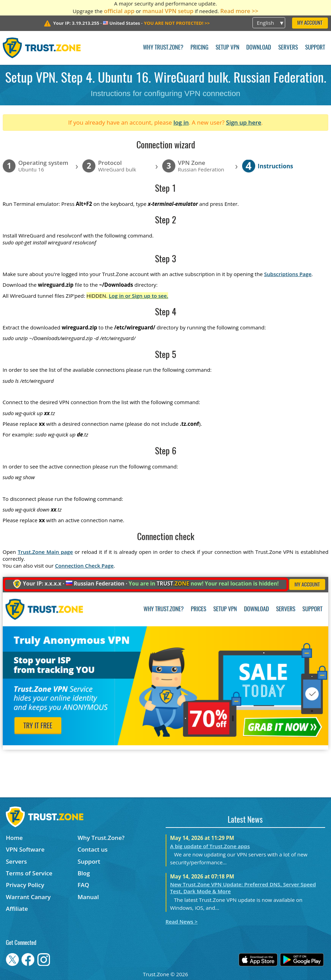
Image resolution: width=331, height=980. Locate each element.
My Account (310, 23)
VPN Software (25, 849)
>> (177, 23)
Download (259, 48)
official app (119, 11)
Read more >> (239, 11)
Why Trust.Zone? (163, 48)
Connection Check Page (84, 566)
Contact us (92, 849)
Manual (88, 897)
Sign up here (244, 122)
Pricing (199, 48)
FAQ (83, 885)
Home (14, 838)
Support (315, 48)
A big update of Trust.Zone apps (210, 846)
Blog (84, 873)
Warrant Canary (28, 897)
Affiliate (17, 909)
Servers (288, 48)
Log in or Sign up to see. (139, 296)
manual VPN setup (168, 11)
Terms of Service (29, 873)
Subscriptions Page (288, 274)
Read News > (182, 921)
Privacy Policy (25, 885)
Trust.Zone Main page (45, 552)
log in (181, 122)
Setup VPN (227, 48)
